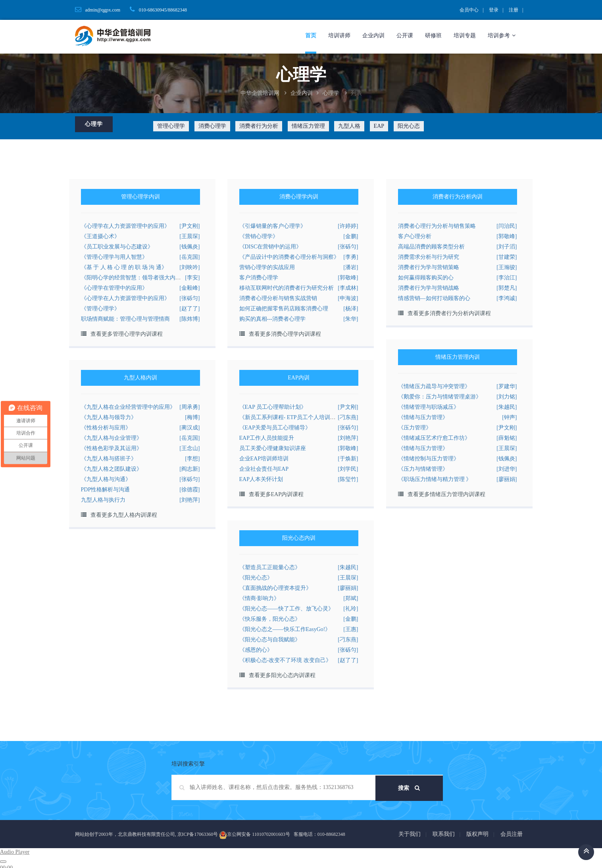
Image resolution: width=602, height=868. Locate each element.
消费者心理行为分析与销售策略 (437, 226)
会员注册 (512, 834)
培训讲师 (339, 36)
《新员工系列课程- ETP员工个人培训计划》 (293, 417)
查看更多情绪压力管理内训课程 (446, 494)
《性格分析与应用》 (106, 428)
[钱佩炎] (189, 247)
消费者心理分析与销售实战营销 (278, 298)
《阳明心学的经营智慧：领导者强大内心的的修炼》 (145, 278)
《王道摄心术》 (100, 236)
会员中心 (469, 10)
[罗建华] (507, 386)
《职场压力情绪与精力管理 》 (435, 479)
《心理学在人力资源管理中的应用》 (125, 226)
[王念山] (189, 448)
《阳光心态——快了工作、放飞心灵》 (287, 609)
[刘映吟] (189, 267)
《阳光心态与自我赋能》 (270, 640)
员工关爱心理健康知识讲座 (273, 448)
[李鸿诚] (507, 298)
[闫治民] (507, 226)
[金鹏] (351, 236)
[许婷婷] (348, 226)
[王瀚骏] (507, 267)
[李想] (192, 459)
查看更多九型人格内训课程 (124, 515)
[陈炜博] (189, 319)
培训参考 (502, 36)
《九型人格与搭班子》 (109, 459)
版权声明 (477, 834)
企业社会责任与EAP (264, 469)
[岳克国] (189, 257)
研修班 (433, 36)
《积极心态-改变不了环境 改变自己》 (285, 660)
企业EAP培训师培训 (264, 459)
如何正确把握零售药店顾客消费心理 (284, 309)
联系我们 (444, 834)
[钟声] (509, 417)
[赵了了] (189, 309)
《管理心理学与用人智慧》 (114, 257)
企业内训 (373, 36)
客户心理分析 (415, 236)
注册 (514, 10)
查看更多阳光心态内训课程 (282, 675)
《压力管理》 (415, 428)
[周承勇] (189, 407)
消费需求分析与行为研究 (429, 257)
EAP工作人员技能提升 (267, 438)
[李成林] (348, 288)
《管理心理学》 (100, 309)
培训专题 (465, 36)
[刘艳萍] (189, 500)
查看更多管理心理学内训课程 (127, 334)
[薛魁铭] (507, 438)
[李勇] (351, 257)
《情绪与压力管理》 (423, 417)
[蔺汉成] (189, 428)
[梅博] (192, 417)
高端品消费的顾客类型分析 (431, 247)
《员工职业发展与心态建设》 (117, 247)
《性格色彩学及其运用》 (112, 448)
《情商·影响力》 (260, 598)
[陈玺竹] (348, 479)
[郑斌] (351, 598)
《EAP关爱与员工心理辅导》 (275, 428)
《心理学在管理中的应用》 (114, 288)
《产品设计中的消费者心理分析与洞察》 (289, 257)
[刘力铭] (507, 397)
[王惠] (351, 629)
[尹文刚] (189, 226)
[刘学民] (348, 469)
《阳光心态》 (256, 578)
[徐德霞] (189, 490)
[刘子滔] (507, 247)
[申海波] (348, 298)
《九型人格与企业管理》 (112, 438)
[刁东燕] (348, 417)
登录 (494, 10)
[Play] (3, 862)
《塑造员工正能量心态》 (270, 567)
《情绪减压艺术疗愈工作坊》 (434, 438)
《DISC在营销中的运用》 (271, 247)
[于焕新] (348, 459)
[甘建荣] (507, 257)
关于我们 (410, 834)
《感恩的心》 (256, 650)
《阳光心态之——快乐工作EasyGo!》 (285, 629)
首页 (311, 36)
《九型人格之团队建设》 (112, 469)
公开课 (405, 36)
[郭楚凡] (507, 288)
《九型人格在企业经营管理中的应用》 (128, 407)
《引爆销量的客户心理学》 (273, 226)
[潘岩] (351, 267)
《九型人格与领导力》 (109, 417)
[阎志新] (189, 469)
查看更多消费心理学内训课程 (285, 334)
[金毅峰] (189, 288)
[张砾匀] (189, 298)
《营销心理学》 (259, 236)
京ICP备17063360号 (198, 834)
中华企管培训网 (260, 93)
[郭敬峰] (348, 278)
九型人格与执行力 (103, 500)
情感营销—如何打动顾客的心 (434, 298)
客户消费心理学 (259, 278)
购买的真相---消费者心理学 (273, 319)
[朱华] (351, 319)
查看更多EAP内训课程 (276, 494)
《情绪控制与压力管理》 (429, 459)
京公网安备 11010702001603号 (255, 835)
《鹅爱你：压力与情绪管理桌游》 (440, 397)
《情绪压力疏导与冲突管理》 (434, 386)
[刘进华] (507, 469)
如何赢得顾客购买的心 (426, 278)
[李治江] (507, 278)
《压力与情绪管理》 (423, 469)
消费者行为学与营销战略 (429, 288)
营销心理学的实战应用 (267, 267)
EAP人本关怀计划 (261, 479)
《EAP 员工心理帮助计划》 (273, 407)
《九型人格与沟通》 (106, 479)
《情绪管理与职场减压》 (429, 407)
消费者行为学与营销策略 (429, 267)
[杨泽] (351, 309)
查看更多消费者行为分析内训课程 (449, 313)
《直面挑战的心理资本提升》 (275, 588)
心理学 (331, 93)
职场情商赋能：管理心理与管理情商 (125, 319)
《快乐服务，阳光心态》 (270, 619)
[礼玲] (351, 609)
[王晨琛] (189, 236)
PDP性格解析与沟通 (106, 490)
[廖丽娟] (507, 479)
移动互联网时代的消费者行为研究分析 (287, 288)
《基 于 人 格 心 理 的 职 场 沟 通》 (124, 267)
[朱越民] (507, 407)
